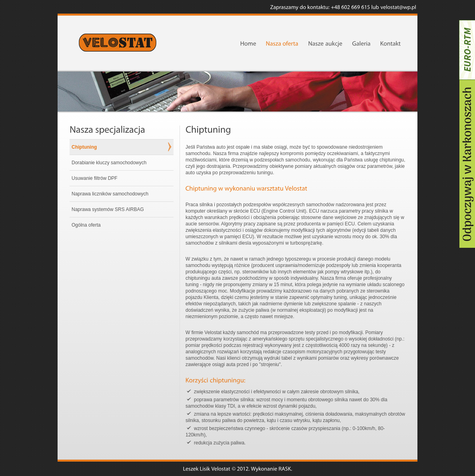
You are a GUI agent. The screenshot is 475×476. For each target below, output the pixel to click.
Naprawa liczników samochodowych (110, 194)
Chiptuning (84, 147)
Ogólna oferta (86, 225)
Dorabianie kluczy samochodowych (109, 163)
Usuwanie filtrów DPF (95, 178)
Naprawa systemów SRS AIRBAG (108, 209)
